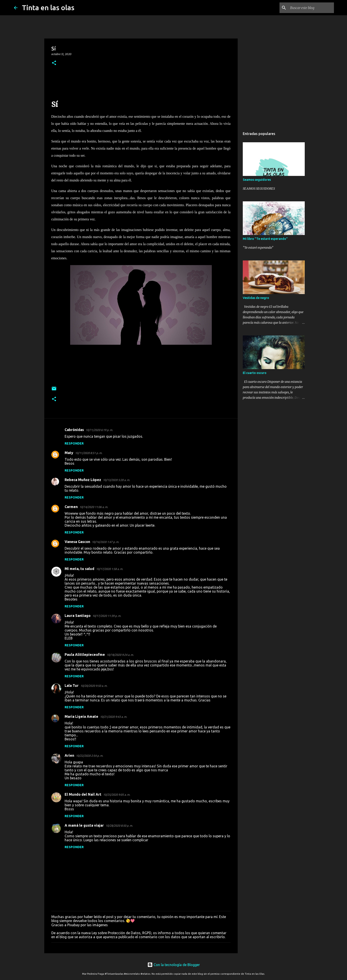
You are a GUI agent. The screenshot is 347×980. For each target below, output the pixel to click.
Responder (74, 443)
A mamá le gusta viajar (84, 825)
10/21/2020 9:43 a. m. (114, 717)
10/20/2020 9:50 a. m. (94, 686)
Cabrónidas (74, 430)
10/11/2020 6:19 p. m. (99, 430)
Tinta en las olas (48, 8)
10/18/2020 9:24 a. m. (120, 655)
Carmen (71, 507)
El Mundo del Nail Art (83, 794)
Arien (69, 755)
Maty (69, 453)
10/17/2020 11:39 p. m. (107, 616)
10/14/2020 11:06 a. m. (94, 507)
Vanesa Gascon (77, 542)
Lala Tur (72, 685)
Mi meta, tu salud (79, 569)
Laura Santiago (78, 616)
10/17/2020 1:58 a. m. (110, 569)
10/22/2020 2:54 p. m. (90, 756)
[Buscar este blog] (311, 8)
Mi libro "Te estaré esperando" (265, 239)
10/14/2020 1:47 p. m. (105, 542)
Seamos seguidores (257, 180)
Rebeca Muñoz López (83, 480)
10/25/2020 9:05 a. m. (117, 795)
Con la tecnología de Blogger (174, 965)
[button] (54, 63)
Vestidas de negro (256, 298)
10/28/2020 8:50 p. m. (119, 826)
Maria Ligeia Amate (81, 716)
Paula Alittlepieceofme (85, 655)
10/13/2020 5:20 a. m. (116, 480)
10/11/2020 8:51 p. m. (89, 453)
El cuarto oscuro (255, 373)
